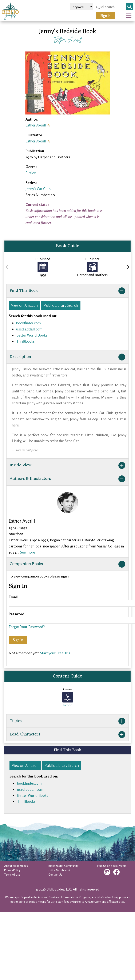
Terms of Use (12, 874)
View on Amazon (24, 305)
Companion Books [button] (67, 564)
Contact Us (55, 874)
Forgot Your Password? (27, 627)
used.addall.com (29, 329)
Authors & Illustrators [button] (67, 479)
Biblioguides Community (63, 866)
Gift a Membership (60, 870)
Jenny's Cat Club (38, 189)
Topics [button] (67, 721)
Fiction (31, 173)
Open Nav (130, 13)
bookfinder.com (29, 323)
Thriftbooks (25, 341)
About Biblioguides (16, 866)
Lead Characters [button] (67, 734)
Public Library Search (61, 305)
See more (27, 552)
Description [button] (67, 357)
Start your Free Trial (56, 653)
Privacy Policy (12, 870)
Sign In (105, 16)
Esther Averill (67, 40)
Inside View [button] (67, 465)
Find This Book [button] (67, 291)
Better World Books (32, 335)
